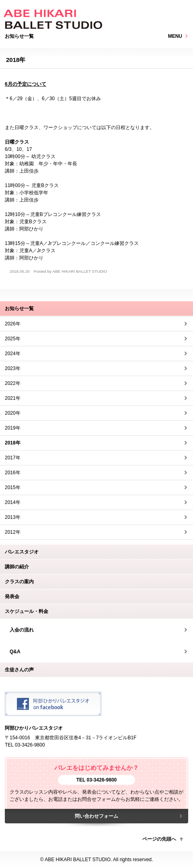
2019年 (13, 428)
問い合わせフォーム (96, 816)
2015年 (13, 487)
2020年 (13, 413)
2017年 (13, 458)
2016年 (13, 473)
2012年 (13, 532)
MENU (175, 36)
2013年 (13, 517)
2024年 (13, 354)
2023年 (13, 368)
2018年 (13, 443)
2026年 (13, 324)
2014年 (13, 502)
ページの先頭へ (159, 839)
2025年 (13, 339)
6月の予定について (26, 84)
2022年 (13, 383)
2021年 (13, 398)
